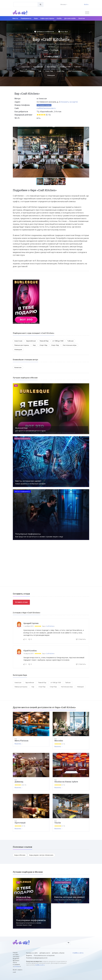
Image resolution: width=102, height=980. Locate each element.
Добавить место (45, 953)
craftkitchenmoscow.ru (46, 108)
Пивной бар (51, 67)
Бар (40, 71)
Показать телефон (44, 105)
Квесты (15, 18)
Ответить (81, 639)
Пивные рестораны (27, 71)
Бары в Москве (20, 855)
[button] (87, 129)
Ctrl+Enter (17, 967)
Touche (58, 823)
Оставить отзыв (51, 57)
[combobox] (26, 4)
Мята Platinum (22, 741)
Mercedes (59, 741)
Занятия (82, 18)
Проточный (20, 823)
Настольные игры (75, 71)
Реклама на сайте (32, 953)
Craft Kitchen (50, 626)
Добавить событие (58, 953)
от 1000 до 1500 (65, 67)
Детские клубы (70, 18)
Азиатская (25, 67)
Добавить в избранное (44, 32)
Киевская (18, 368)
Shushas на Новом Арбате (66, 782)
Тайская (77, 67)
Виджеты (29, 955)
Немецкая (51, 75)
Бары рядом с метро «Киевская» (41, 855)
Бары (36, 18)
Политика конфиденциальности (37, 958)
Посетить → (19, 744)
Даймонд (19, 782)
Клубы (59, 18)
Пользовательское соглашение (44, 955)
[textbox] (26, 3)
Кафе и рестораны (47, 18)
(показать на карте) (69, 102)
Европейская (38, 67)
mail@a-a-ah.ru (40, 965)
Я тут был (63, 32)
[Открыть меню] (87, 13)
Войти (86, 4)
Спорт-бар (49, 71)
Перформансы (26, 18)
